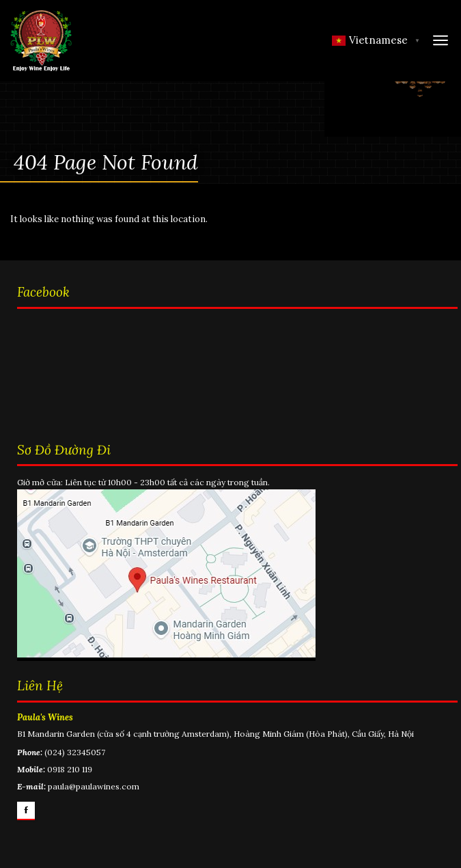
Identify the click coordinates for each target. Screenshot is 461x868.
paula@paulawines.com (94, 786)
